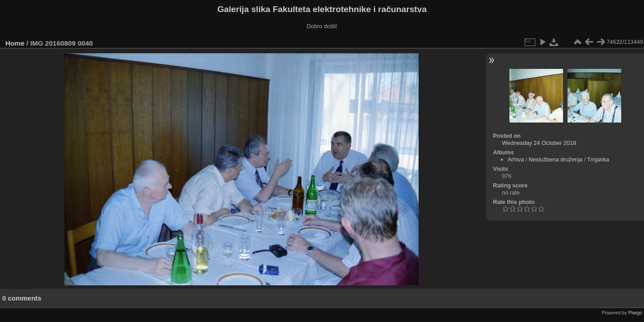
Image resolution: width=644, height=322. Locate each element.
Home (15, 43)
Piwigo (635, 313)
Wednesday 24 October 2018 (539, 143)
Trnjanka (598, 159)
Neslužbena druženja (555, 159)
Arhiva (516, 159)
